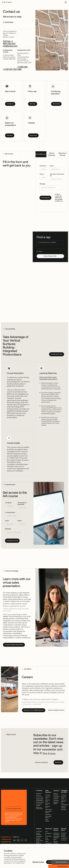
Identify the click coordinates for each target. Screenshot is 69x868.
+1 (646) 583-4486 (23, 68)
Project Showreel (39, 834)
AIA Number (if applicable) (22, 504)
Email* (52, 166)
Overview (48, 795)
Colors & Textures (63, 807)
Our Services (39, 797)
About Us (38, 795)
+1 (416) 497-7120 (10, 69)
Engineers (64, 840)
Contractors (64, 838)
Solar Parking (47, 820)
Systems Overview (56, 794)
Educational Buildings (57, 837)
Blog (46, 838)
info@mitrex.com (10, 46)
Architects (64, 833)
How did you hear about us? (57, 175)
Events (47, 840)
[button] (57, 179)
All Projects (39, 832)
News (47, 841)
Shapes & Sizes (64, 798)
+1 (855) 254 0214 (6, 839)
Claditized (56, 800)
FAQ (46, 832)
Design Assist (40, 799)
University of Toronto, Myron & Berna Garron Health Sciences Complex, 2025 (40, 841)
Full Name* (43, 166)
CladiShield (56, 797)
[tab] (41, 154)
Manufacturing (40, 802)
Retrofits (56, 843)
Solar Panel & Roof (48, 812)
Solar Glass (48, 815)
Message (42, 184)
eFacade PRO (48, 801)
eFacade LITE (48, 798)
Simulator (64, 810)
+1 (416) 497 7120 (6, 842)
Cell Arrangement (65, 804)
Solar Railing (49, 810)
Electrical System (56, 803)
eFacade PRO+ (48, 804)
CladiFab (56, 799)
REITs (55, 840)
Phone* (42, 174)
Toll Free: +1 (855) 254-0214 (9, 42)
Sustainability (40, 801)
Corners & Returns (64, 801)
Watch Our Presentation (39, 808)
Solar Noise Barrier (48, 817)
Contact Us (39, 793)
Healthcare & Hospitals (56, 834)
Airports (56, 841)
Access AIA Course (39, 805)
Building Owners (63, 836)
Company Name (10, 513)
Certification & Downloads (48, 835)
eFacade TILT (48, 807)
